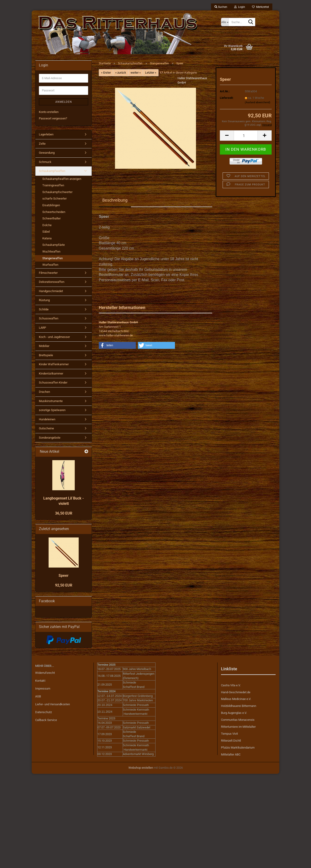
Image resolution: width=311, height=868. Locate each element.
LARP (42, 328)
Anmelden (64, 102)
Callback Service (46, 720)
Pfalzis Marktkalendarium (238, 748)
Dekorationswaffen (52, 282)
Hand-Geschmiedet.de (236, 692)
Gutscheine (46, 428)
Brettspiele (46, 355)
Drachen (44, 392)
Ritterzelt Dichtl (231, 741)
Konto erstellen (49, 112)
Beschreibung (115, 200)
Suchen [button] (221, 7)
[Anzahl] (246, 136)
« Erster (106, 73)
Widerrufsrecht (45, 673)
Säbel (46, 232)
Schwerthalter (51, 218)
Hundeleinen (47, 419)
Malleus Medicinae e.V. (236, 699)
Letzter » (151, 73)
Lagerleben (46, 134)
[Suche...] (225, 22)
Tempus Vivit (229, 734)
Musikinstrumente (51, 401)
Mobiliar (44, 346)
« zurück (121, 73)
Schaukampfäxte (54, 245)
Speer (64, 576)
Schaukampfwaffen (52, 171)
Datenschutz (44, 712)
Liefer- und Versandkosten (53, 704)
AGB (38, 696)
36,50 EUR (64, 513)
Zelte (42, 144)
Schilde (44, 309)
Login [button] (240, 7)
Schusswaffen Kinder (53, 382)
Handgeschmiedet (51, 291)
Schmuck (45, 162)
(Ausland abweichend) (258, 102)
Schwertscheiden (54, 212)
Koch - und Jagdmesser (54, 337)
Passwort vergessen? (53, 118)
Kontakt (40, 681)
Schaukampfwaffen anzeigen (62, 179)
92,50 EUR (64, 585)
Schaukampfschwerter (57, 192)
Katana (47, 238)
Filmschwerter (48, 273)
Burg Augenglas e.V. (234, 713)
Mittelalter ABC (231, 754)
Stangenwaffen (53, 258)
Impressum (43, 688)
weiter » (136, 73)
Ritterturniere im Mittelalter (238, 727)
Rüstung (44, 300)
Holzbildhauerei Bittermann (239, 706)
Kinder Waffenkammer (54, 364)
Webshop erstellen (141, 768)
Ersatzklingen (51, 205)
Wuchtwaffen (51, 251)
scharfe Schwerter (54, 198)
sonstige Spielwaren (52, 410)
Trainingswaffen (53, 185)
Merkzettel (260, 7)
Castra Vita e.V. (231, 685)
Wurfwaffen (50, 265)
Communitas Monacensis (238, 720)
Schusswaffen (49, 318)
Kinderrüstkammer (51, 373)
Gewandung (47, 153)
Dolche (47, 225)
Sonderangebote (50, 438)
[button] (227, 136)
